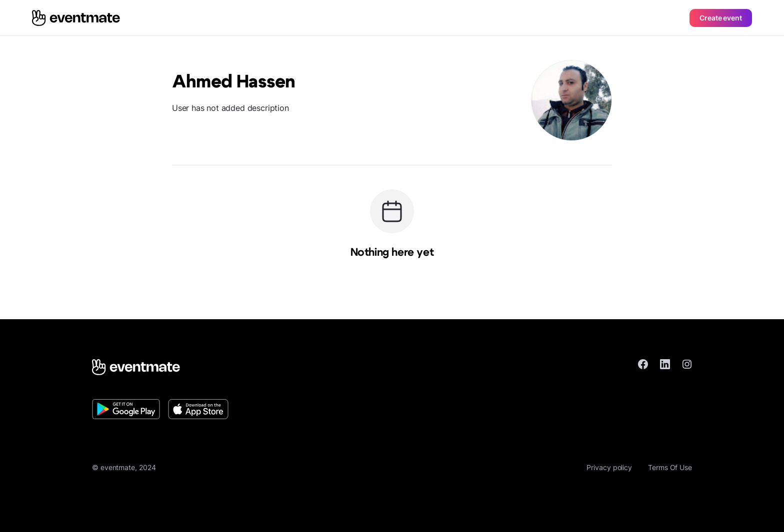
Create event (721, 18)
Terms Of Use (670, 467)
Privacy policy (609, 467)
